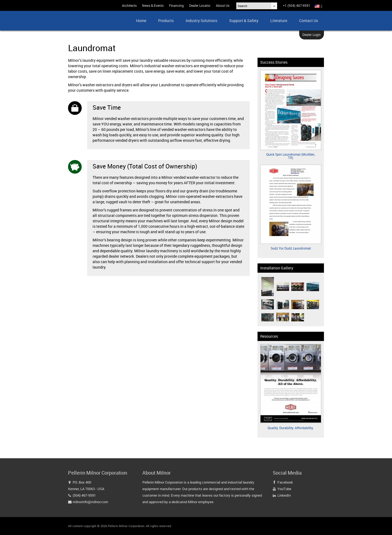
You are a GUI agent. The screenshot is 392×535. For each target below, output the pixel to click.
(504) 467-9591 (84, 495)
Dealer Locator (200, 5)
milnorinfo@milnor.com (90, 502)
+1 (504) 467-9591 (297, 5)
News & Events (153, 5)
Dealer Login (312, 35)
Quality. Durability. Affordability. (291, 428)
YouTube (284, 489)
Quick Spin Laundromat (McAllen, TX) (291, 156)
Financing (176, 5)
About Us (223, 5)
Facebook (285, 482)
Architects (129, 5)
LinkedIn (284, 495)
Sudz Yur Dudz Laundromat (291, 248)
